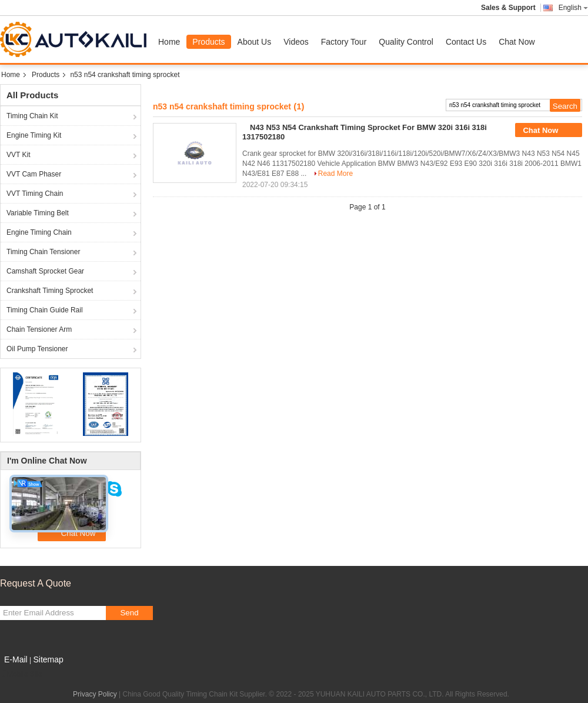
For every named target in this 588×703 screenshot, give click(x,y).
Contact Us (466, 42)
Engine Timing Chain (39, 232)
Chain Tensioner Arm (39, 329)
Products (208, 42)
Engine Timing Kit (34, 135)
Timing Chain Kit (32, 116)
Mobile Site (21, 674)
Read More (335, 174)
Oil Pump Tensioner (37, 349)
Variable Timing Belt (38, 213)
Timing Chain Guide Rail (45, 310)
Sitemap (48, 659)
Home (169, 42)
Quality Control (406, 42)
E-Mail (16, 659)
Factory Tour (344, 42)
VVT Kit (18, 155)
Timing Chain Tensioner (43, 252)
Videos (296, 42)
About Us (255, 42)
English (573, 8)
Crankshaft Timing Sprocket (50, 291)
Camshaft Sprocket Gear (45, 271)
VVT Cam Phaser (34, 174)
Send (129, 613)
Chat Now (517, 42)
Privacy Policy (95, 694)
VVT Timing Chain (35, 194)
